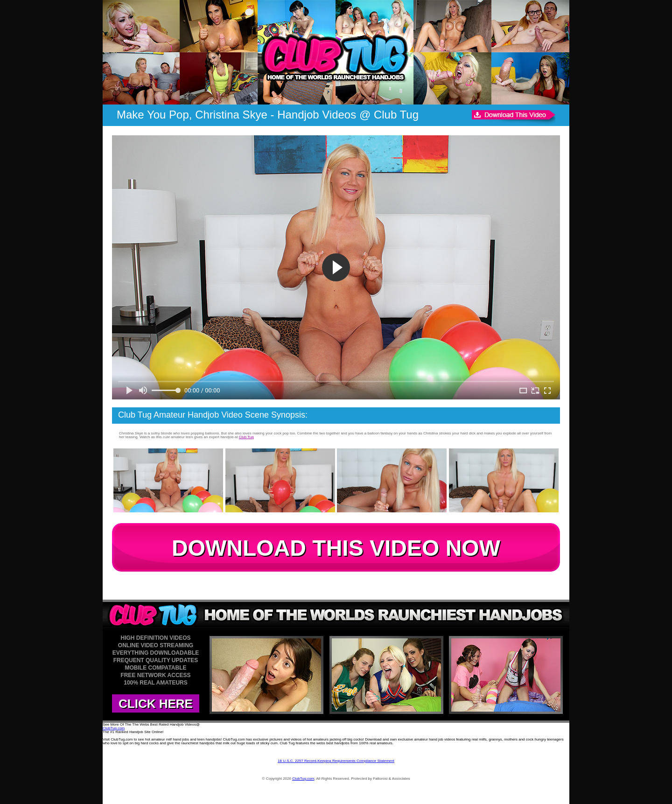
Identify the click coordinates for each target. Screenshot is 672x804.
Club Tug (246, 437)
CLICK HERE (156, 704)
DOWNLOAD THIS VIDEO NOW (336, 548)
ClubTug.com (114, 728)
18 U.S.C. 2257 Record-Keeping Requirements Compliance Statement (336, 761)
